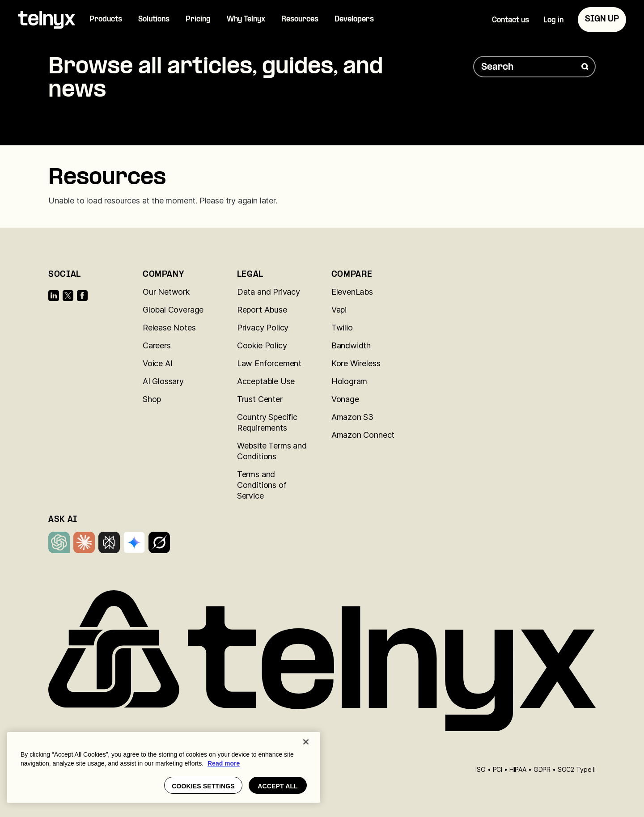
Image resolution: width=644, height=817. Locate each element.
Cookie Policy (262, 345)
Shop (152, 399)
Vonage (345, 399)
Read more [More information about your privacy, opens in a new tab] (224, 763)
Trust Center (260, 399)
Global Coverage (173, 310)
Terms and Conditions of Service (262, 485)
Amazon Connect (363, 435)
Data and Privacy (269, 292)
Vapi (339, 310)
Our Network (166, 292)
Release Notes (169, 328)
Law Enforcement (269, 363)
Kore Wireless (356, 363)
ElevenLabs (352, 292)
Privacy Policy (263, 328)
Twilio (342, 328)
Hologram (350, 381)
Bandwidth (351, 345)
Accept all (278, 786)
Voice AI (158, 363)
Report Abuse (262, 310)
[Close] (306, 742)
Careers (157, 345)
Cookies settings (203, 786)
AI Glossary (163, 381)
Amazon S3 (352, 417)
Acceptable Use (266, 381)
